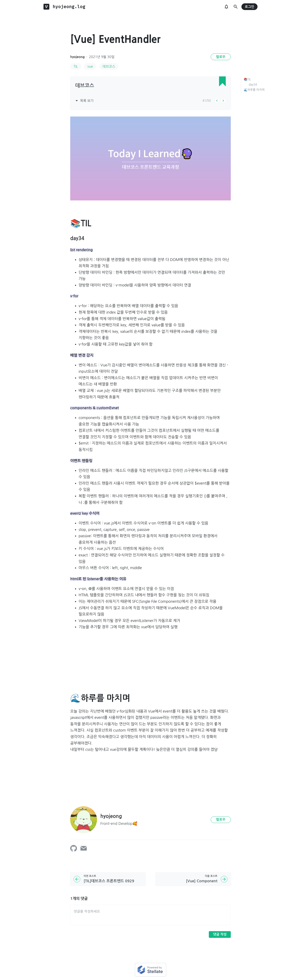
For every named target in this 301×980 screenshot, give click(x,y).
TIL (76, 66)
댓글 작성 (220, 934)
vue (90, 66)
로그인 (249, 7)
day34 (253, 85)
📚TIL (247, 79)
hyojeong (77, 57)
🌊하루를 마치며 (254, 90)
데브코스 (109, 66)
